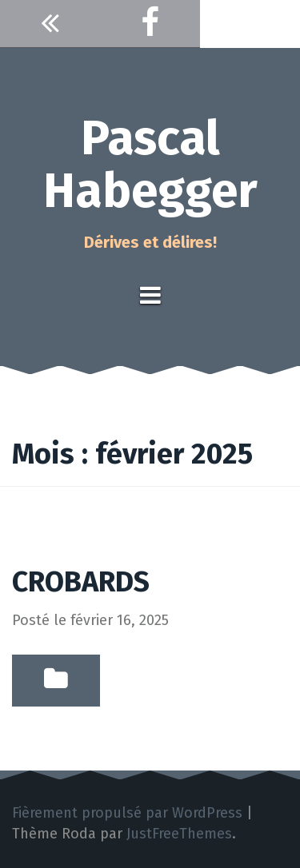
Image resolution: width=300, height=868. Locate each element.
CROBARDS (81, 582)
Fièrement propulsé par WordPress (127, 813)
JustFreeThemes (179, 834)
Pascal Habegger (150, 165)
